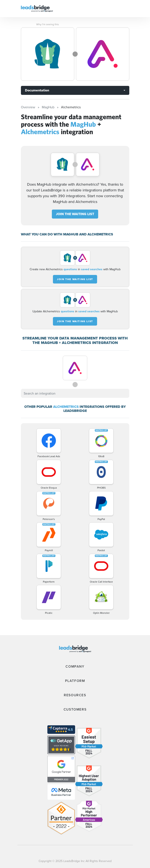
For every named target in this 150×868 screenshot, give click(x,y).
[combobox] (75, 393)
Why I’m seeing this (48, 24)
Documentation (37, 90)
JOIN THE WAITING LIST (75, 214)
